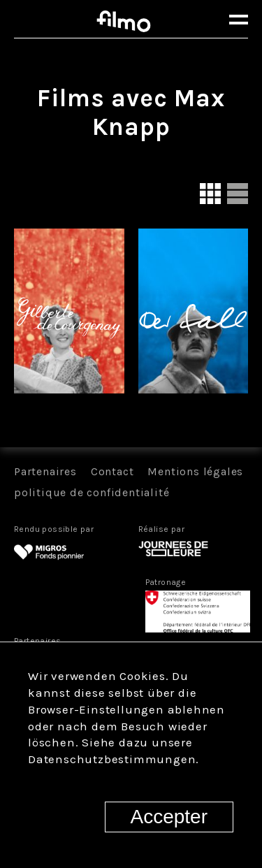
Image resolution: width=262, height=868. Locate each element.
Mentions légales (195, 471)
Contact (112, 471)
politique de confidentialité (92, 492)
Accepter (169, 817)
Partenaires (45, 471)
